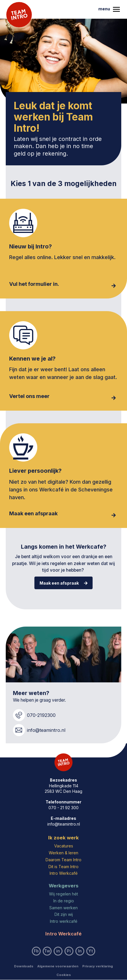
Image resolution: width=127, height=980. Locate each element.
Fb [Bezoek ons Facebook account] (36, 951)
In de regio (64, 901)
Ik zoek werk (63, 838)
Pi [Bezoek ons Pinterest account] (69, 951)
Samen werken (63, 908)
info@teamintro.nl (64, 824)
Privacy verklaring (98, 966)
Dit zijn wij (64, 914)
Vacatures (64, 846)
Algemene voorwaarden (58, 966)
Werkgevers (64, 886)
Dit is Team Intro (63, 867)
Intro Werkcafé (64, 873)
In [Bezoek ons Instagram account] (80, 951)
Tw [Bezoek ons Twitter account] (47, 951)
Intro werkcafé (64, 921)
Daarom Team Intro (63, 860)
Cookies (64, 975)
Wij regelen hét (63, 894)
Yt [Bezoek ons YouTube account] (91, 951)
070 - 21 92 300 (63, 808)
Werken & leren (63, 853)
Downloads (24, 966)
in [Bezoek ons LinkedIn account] (58, 951)
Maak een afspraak (63, 583)
